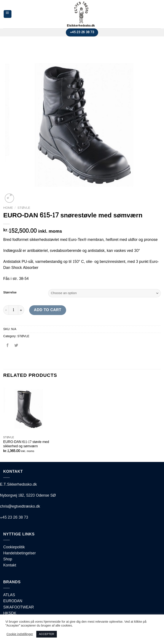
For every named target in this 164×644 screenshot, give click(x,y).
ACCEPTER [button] (47, 634)
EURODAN (13, 601)
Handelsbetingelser (20, 553)
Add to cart (48, 310)
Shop (8, 559)
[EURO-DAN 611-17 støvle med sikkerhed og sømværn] (28, 409)
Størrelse (10, 293)
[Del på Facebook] (8, 347)
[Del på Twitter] (16, 347)
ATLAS (9, 595)
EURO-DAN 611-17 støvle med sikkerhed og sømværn (26, 444)
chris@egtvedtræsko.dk (20, 506)
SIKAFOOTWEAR (19, 607)
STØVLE (24, 208)
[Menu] (8, 14)
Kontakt (10, 565)
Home (8, 208)
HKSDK (10, 613)
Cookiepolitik (14, 547)
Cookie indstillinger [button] (20, 634)
